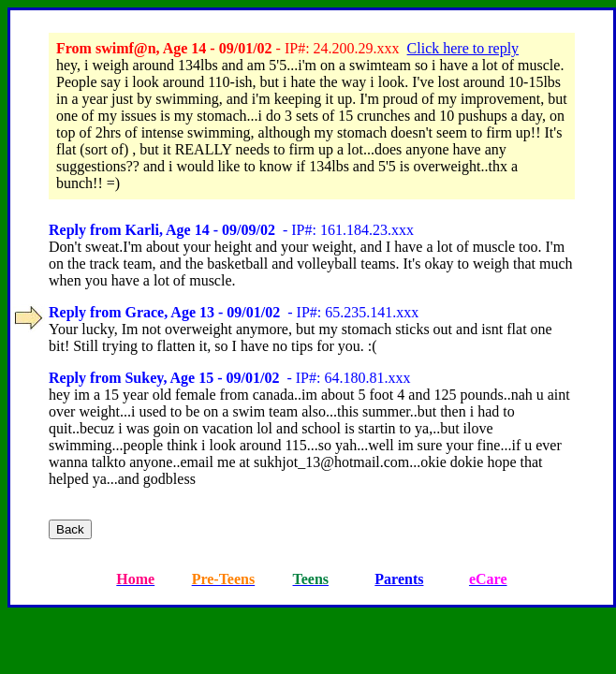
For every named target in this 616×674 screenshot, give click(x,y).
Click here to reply (463, 48)
